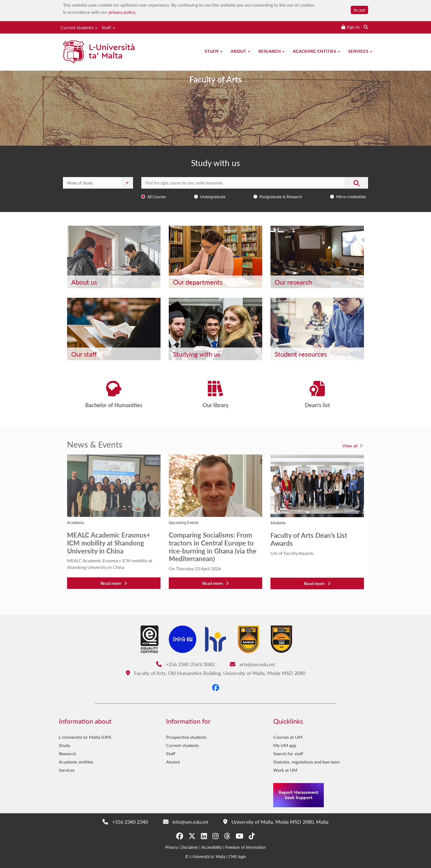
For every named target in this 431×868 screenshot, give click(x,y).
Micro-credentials (351, 197)
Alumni (173, 762)
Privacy (171, 847)
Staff (108, 27)
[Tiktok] (252, 836)
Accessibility (212, 847)
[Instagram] (215, 836)
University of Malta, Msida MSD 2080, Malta (276, 822)
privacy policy (122, 12)
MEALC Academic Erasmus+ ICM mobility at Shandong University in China (109, 543)
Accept (359, 10)
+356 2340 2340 (125, 822)
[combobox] (255, 189)
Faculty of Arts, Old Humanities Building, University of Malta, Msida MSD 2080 (216, 673)
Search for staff (288, 753)
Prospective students (186, 737)
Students (278, 523)
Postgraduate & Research (281, 197)
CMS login (237, 856)
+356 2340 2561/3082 (185, 664)
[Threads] (227, 836)
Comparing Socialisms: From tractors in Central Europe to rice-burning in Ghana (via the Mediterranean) (213, 547)
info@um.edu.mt (186, 822)
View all (350, 446)
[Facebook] (216, 687)
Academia (76, 522)
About (240, 51)
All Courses (157, 197)
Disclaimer (189, 847)
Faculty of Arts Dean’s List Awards (309, 539)
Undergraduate (213, 197)
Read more (114, 583)
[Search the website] (366, 27)
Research (271, 51)
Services (360, 51)
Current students (79, 27)
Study (213, 51)
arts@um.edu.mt (252, 664)
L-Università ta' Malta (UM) (85, 737)
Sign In (353, 27)
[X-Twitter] (192, 836)
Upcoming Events (184, 522)
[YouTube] (239, 836)
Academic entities (316, 51)
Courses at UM (288, 737)
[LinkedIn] (204, 836)
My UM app (285, 745)
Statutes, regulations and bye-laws (306, 762)
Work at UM (285, 770)
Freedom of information (245, 847)
